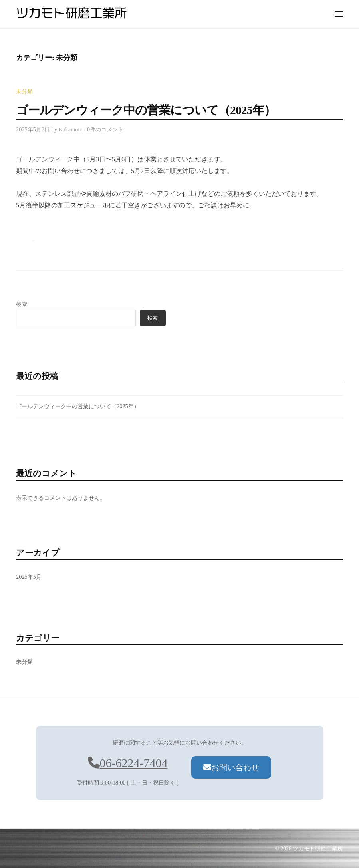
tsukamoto (71, 129)
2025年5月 (29, 577)
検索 (22, 304)
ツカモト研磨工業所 (318, 849)
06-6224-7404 (128, 763)
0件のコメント (105, 129)
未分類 (24, 91)
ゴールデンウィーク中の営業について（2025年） (146, 110)
